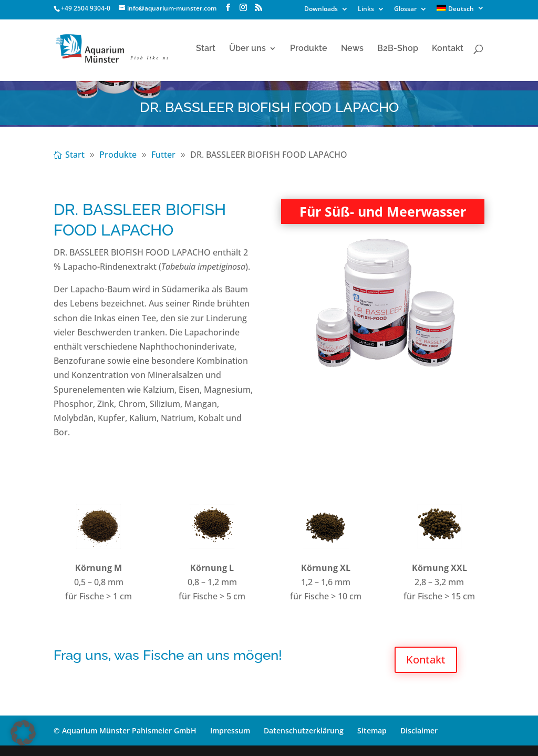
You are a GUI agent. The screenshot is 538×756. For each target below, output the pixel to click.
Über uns (247, 49)
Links (366, 9)
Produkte (309, 49)
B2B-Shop (398, 49)
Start (206, 49)
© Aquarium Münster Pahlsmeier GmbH (125, 731)
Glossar (405, 9)
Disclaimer (419, 731)
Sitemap (372, 731)
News (352, 49)
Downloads (321, 9)
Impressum (230, 731)
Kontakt (448, 49)
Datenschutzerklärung (304, 731)
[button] (23, 733)
